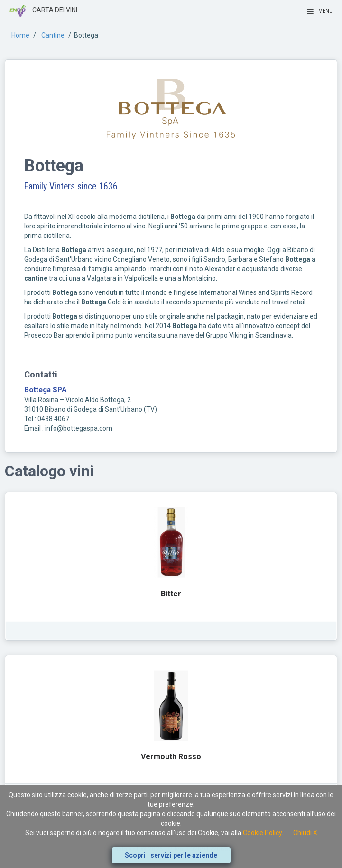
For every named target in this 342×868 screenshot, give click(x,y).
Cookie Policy (262, 833)
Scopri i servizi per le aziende (171, 855)
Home (20, 35)
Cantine (53, 35)
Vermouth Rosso (171, 757)
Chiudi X (305, 833)
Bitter (171, 594)
